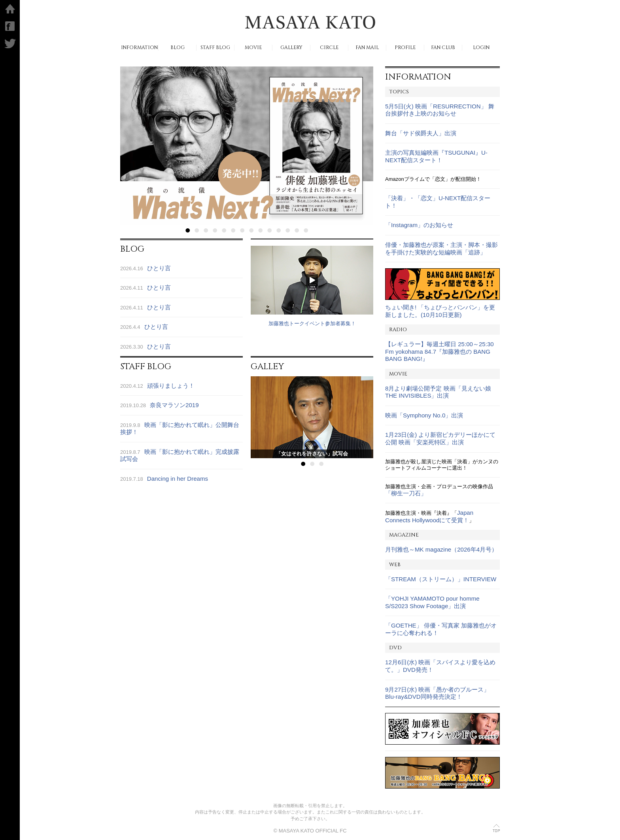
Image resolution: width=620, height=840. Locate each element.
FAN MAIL (367, 48)
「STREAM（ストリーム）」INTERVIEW (441, 579)
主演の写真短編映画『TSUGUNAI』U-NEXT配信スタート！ (436, 156)
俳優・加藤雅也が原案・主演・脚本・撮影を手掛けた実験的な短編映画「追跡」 (441, 248)
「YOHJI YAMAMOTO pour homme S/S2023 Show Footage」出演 (432, 602)
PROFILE (405, 48)
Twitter (10, 44)
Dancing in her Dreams (178, 479)
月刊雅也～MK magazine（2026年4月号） (441, 549)
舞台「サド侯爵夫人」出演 (421, 133)
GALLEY (267, 367)
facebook (10, 26)
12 (288, 230)
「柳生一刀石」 (406, 493)
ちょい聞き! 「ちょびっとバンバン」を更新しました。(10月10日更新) (440, 311)
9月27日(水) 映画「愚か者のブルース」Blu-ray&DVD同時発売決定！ (437, 693)
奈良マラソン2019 (174, 405)
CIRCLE (329, 48)
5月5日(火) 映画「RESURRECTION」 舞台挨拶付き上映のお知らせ (440, 110)
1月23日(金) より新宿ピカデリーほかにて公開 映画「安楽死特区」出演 (440, 438)
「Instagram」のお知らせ (419, 225)
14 (306, 230)
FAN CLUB (443, 48)
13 (297, 230)
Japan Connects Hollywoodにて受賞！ (429, 516)
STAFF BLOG (215, 48)
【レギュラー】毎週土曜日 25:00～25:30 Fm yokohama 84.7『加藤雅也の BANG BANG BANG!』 (439, 351)
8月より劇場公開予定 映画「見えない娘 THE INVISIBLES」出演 (438, 392)
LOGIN (481, 48)
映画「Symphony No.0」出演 (424, 415)
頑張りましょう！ (171, 386)
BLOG (178, 48)
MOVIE (253, 48)
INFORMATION (139, 48)
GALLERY (291, 48)
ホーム (10, 9)
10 (269, 230)
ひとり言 (159, 268)
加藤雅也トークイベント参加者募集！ (312, 323)
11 (279, 230)
